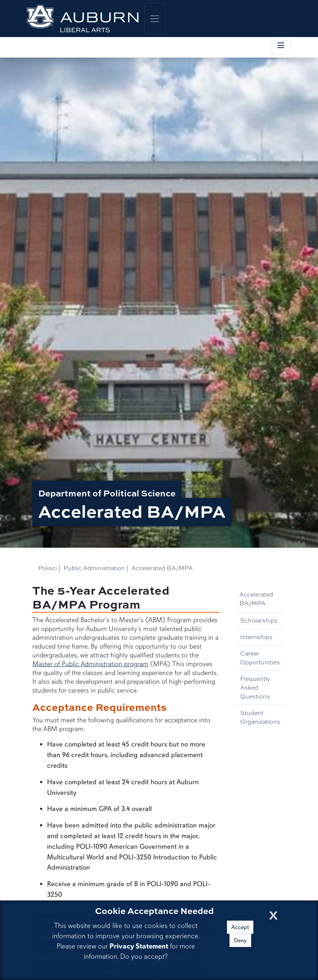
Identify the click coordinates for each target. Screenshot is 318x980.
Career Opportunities (260, 658)
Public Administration (94, 568)
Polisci (48, 568)
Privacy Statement (139, 946)
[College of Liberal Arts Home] (83, 19)
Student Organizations (260, 717)
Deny (240, 940)
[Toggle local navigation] (281, 47)
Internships (256, 637)
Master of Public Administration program (90, 664)
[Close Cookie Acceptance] (273, 913)
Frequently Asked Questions (255, 688)
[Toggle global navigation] (155, 19)
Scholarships (259, 621)
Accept (240, 927)
